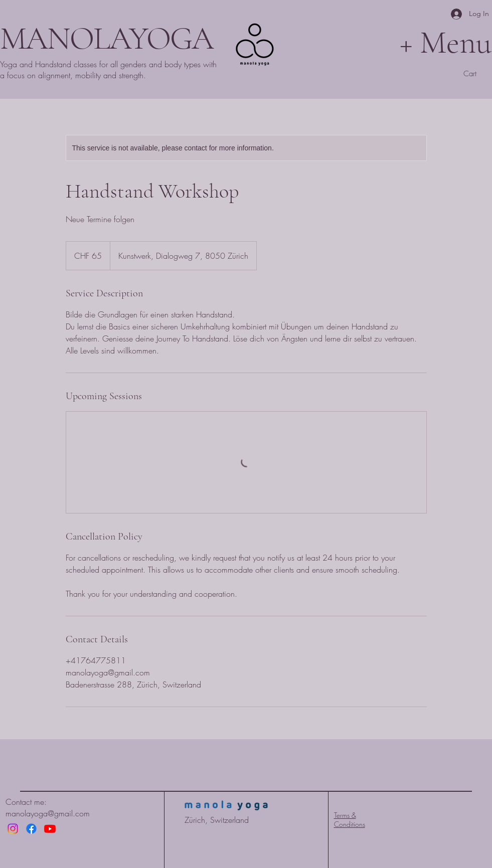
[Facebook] (31, 829)
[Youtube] (50, 829)
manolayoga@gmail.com (48, 813)
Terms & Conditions (350, 820)
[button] (477, 74)
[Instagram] (13, 829)
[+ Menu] (395, 42)
